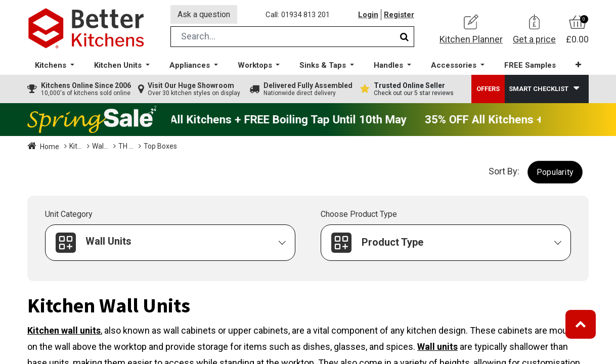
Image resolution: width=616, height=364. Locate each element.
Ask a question (204, 14)
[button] (578, 65)
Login (368, 15)
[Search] (404, 37)
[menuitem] (530, 66)
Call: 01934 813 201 (298, 15)
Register (399, 15)
